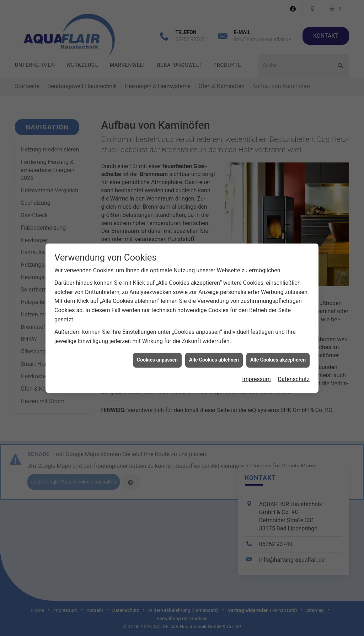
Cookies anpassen (157, 352)
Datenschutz (294, 372)
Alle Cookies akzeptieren (278, 352)
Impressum (256, 372)
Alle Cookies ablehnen (214, 352)
